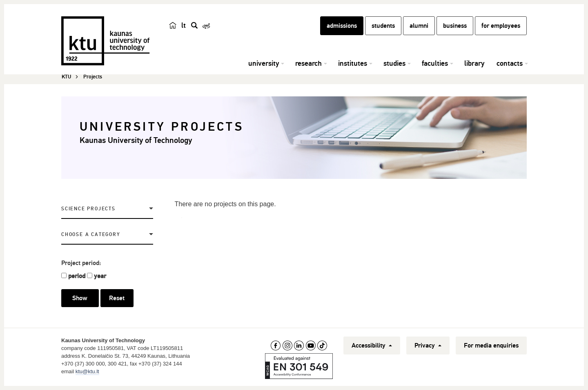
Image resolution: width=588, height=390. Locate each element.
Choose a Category (91, 235)
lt (184, 25)
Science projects (88, 209)
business (455, 26)
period (77, 276)
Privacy (428, 345)
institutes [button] (353, 63)
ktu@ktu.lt (87, 371)
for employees (501, 26)
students (383, 26)
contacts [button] (510, 63)
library (474, 63)
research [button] (308, 63)
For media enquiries (491, 345)
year (100, 276)
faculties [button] (435, 63)
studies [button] (394, 63)
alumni (419, 26)
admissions (342, 26)
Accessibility (372, 345)
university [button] (264, 63)
